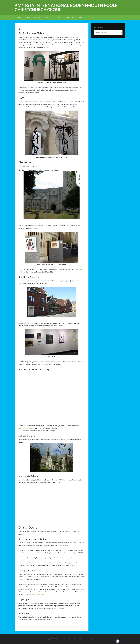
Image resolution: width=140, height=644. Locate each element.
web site (36, 228)
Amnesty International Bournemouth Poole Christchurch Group (66, 7)
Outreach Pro (63, 639)
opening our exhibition (26, 428)
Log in (92, 639)
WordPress (86, 639)
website (33, 323)
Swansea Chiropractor (37, 594)
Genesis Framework (75, 639)
